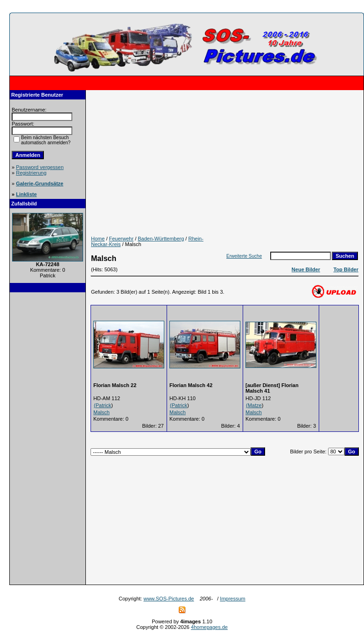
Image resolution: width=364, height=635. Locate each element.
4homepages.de (209, 627)
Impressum (232, 599)
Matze (255, 405)
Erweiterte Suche (244, 256)
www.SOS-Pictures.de (168, 599)
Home (98, 239)
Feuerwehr (122, 239)
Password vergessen (40, 167)
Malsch (101, 412)
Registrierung (31, 173)
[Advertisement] (48, 438)
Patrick (104, 405)
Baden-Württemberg (161, 239)
